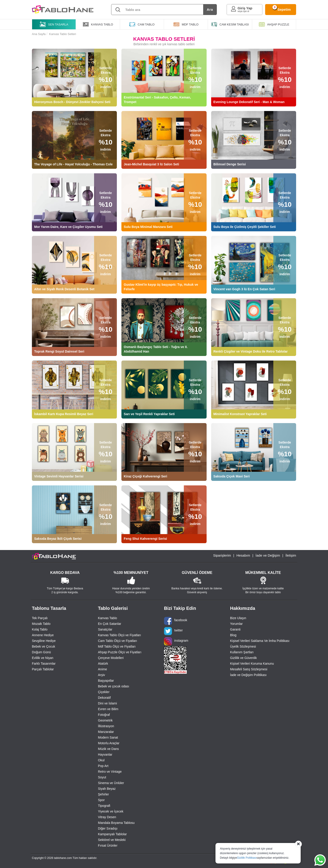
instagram (176, 641)
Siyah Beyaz (107, 789)
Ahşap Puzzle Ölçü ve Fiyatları (120, 652)
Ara (210, 9)
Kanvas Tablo (108, 618)
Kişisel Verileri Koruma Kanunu (252, 664)
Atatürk (103, 664)
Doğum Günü (41, 652)
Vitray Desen (107, 817)
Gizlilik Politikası (247, 858)
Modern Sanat (108, 737)
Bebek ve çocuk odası (114, 686)
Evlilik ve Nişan (43, 658)
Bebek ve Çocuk (44, 646)
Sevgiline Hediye (44, 641)
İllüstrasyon (106, 726)
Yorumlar (236, 624)
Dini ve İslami (107, 703)
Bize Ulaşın (238, 618)
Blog (233, 635)
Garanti (235, 629)
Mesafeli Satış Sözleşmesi (249, 669)
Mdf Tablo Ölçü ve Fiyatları (117, 646)
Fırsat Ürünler (108, 845)
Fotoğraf (104, 715)
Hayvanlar (105, 754)
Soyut (102, 777)
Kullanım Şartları (242, 652)
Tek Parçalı (40, 618)
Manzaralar (106, 732)
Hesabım (243, 555)
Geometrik (105, 720)
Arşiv (101, 675)
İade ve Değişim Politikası (248, 675)
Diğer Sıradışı (108, 828)
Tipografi (104, 806)
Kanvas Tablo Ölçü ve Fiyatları (119, 635)
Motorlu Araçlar (109, 743)
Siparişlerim (222, 555)
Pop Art (103, 766)
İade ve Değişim (268, 555)
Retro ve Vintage (110, 772)
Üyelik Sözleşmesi (243, 646)
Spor (101, 800)
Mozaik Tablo (41, 624)
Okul (101, 760)
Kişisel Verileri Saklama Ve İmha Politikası (260, 641)
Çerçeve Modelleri (111, 658)
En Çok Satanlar (110, 624)
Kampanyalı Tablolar (112, 834)
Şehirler (103, 794)
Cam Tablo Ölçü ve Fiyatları (118, 641)
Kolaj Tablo (40, 629)
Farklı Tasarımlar (44, 664)
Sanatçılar (105, 629)
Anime (102, 669)
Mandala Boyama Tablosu (116, 823)
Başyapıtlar (106, 681)
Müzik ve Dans (108, 749)
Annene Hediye (43, 635)
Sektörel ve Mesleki (112, 840)
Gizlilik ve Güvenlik (243, 658)
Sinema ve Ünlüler (111, 783)
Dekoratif (104, 698)
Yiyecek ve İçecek (111, 811)
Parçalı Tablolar (43, 669)
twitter (173, 631)
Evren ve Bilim (108, 709)
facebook (176, 621)
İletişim (291, 555)
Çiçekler (104, 692)
